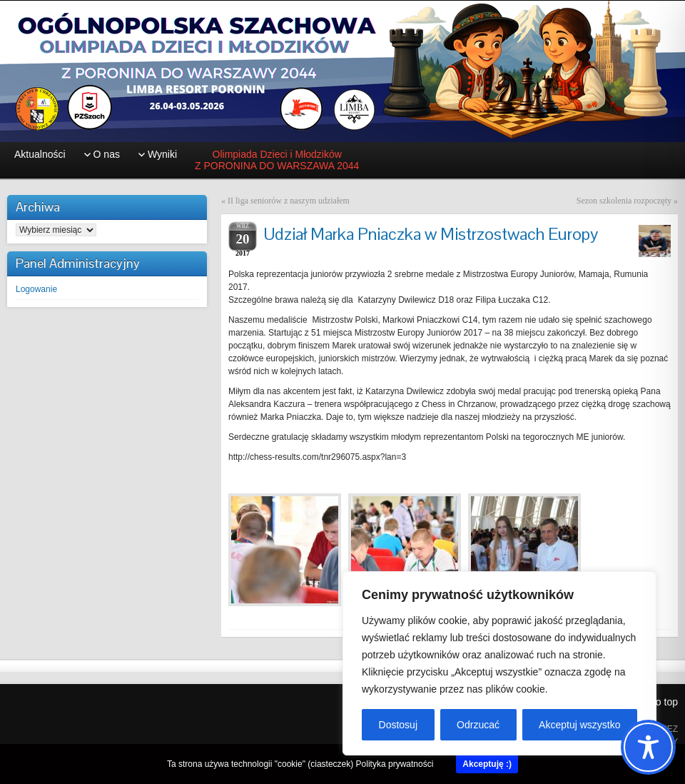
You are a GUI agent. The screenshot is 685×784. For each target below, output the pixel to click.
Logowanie (36, 289)
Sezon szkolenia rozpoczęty (624, 201)
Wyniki (162, 154)
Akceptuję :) (487, 764)
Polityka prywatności (395, 764)
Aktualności (40, 154)
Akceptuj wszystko (579, 725)
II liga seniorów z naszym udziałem (289, 201)
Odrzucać (478, 725)
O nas (107, 154)
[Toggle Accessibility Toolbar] (648, 747)
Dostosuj (398, 725)
